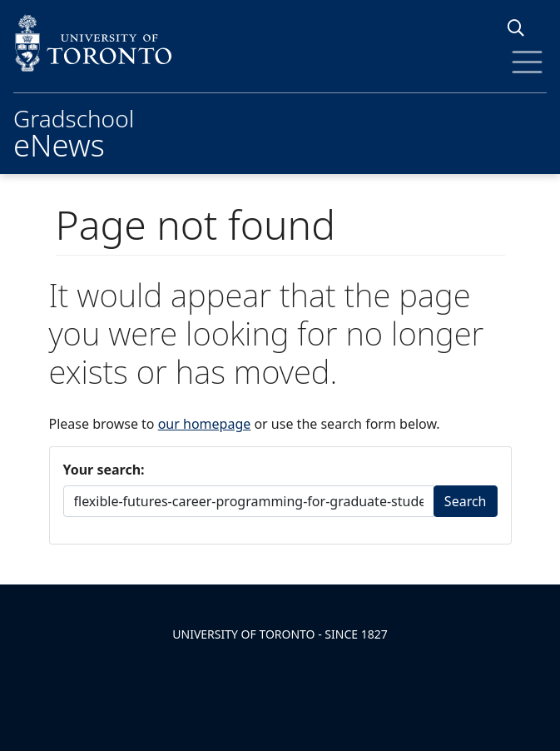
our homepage (205, 424)
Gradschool (74, 131)
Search (466, 501)
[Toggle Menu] (527, 62)
